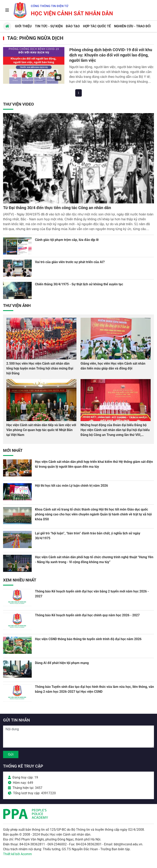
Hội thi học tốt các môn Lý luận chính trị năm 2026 (71, 486)
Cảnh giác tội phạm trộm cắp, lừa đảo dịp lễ (67, 240)
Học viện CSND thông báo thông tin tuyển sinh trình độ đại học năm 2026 (88, 639)
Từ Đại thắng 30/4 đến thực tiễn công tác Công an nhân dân (57, 208)
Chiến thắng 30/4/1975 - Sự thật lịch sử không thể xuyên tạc (79, 284)
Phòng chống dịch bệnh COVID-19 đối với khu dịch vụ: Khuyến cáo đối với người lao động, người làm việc (111, 55)
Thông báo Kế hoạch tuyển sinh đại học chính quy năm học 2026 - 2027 (87, 615)
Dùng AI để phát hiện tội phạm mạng (62, 663)
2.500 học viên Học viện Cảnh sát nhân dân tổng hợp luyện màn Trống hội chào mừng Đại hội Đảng (40, 368)
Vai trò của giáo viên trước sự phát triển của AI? (70, 262)
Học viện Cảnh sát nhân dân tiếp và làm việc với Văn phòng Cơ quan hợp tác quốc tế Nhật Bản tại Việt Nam (41, 430)
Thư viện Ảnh (17, 306)
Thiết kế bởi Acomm (17, 854)
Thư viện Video (19, 104)
